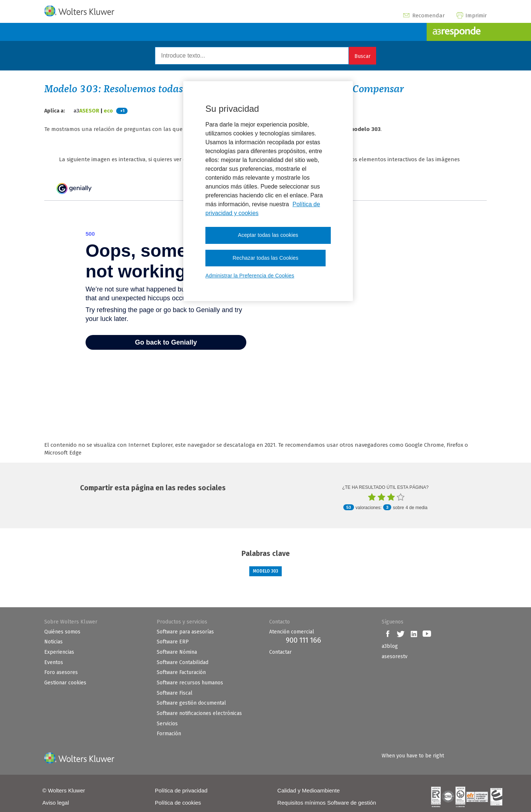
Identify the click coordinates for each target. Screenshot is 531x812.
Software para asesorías (185, 632)
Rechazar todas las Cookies (265, 258)
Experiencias (59, 652)
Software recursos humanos (190, 683)
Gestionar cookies (65, 683)
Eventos (54, 662)
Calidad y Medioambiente (308, 790)
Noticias (53, 642)
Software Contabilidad (183, 662)
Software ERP (173, 642)
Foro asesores (61, 672)
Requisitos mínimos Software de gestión (327, 803)
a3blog (390, 646)
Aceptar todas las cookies (268, 235)
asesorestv (395, 656)
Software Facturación (181, 672)
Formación (169, 734)
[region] (268, 191)
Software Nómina (177, 652)
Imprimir (471, 15)
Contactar (280, 652)
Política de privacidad (181, 790)
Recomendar (423, 15)
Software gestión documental (191, 703)
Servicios (167, 724)
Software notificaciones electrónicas (199, 713)
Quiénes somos (62, 632)
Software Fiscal (175, 693)
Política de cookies (178, 803)
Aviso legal (56, 803)
